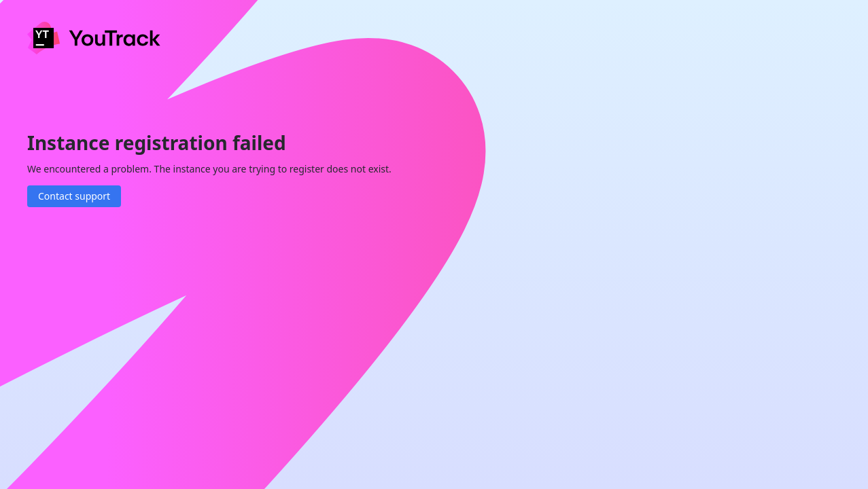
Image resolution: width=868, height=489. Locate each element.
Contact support (74, 196)
